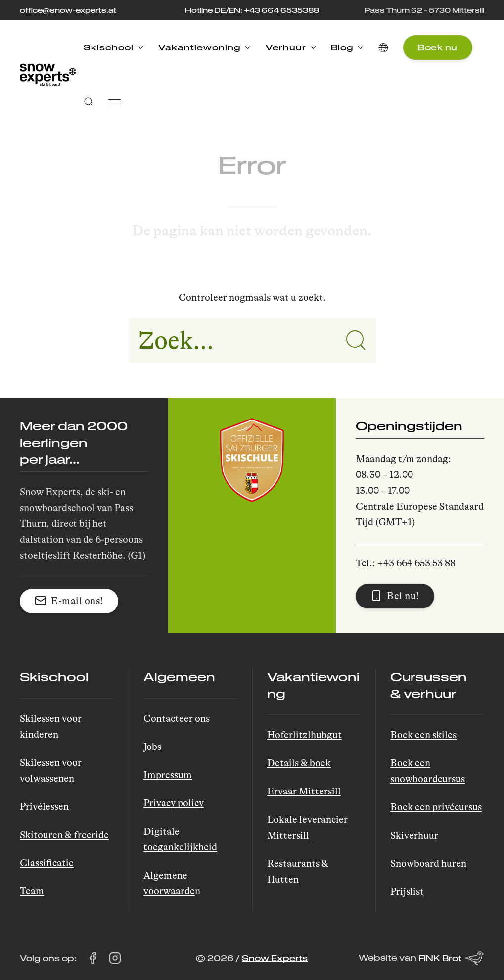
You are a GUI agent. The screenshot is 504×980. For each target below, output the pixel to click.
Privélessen (44, 807)
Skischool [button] (114, 47)
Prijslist (407, 892)
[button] (383, 47)
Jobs (152, 747)
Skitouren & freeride (64, 835)
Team (32, 891)
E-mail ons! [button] (69, 601)
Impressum (168, 775)
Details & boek (299, 763)
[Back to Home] (48, 75)
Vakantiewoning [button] (205, 47)
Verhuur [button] (291, 47)
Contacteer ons (177, 719)
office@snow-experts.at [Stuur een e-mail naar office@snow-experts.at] (68, 10)
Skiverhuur (414, 835)
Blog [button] (347, 47)
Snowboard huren (428, 863)
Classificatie (47, 863)
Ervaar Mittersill (304, 791)
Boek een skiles (423, 735)
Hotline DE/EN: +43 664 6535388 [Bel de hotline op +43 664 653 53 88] (252, 10)
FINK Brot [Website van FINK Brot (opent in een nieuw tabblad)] (451, 958)
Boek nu (438, 47)
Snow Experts (275, 958)
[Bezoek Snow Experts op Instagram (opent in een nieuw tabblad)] (115, 958)
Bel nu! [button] (395, 596)
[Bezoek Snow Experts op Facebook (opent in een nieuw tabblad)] (93, 958)
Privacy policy (174, 803)
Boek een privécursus (436, 807)
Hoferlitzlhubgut (304, 735)
